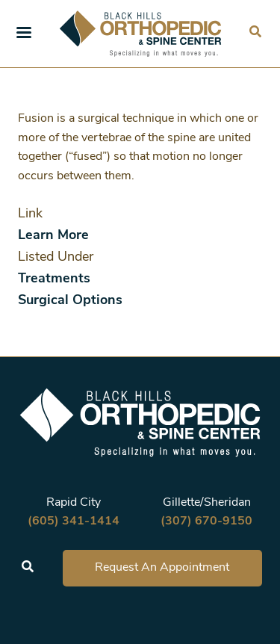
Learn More (53, 236)
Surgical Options (70, 301)
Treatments (54, 279)
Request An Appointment (162, 568)
